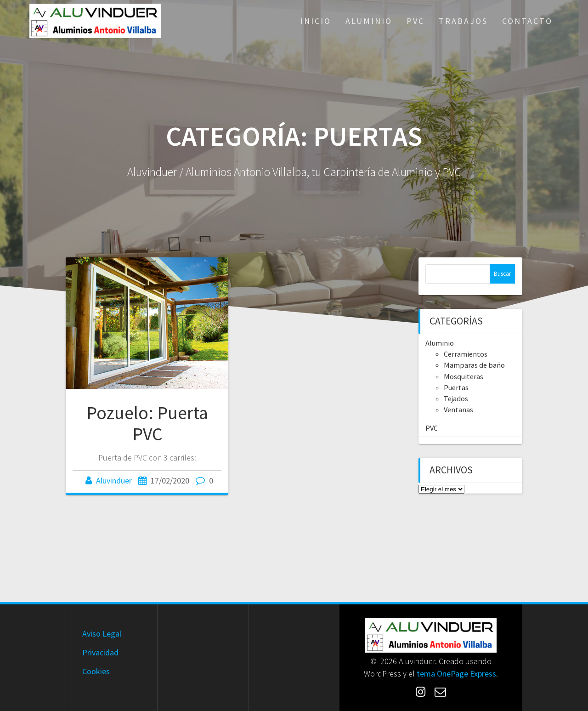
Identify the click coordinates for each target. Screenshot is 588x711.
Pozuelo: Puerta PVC (147, 423)
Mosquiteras (464, 376)
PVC (416, 21)
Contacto (527, 21)
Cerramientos (466, 354)
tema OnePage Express (456, 674)
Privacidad (100, 652)
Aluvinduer (114, 481)
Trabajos (463, 21)
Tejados (456, 398)
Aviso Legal (102, 634)
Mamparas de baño (474, 365)
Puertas (456, 387)
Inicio (316, 21)
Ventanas (458, 410)
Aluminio (369, 21)
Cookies (96, 671)
